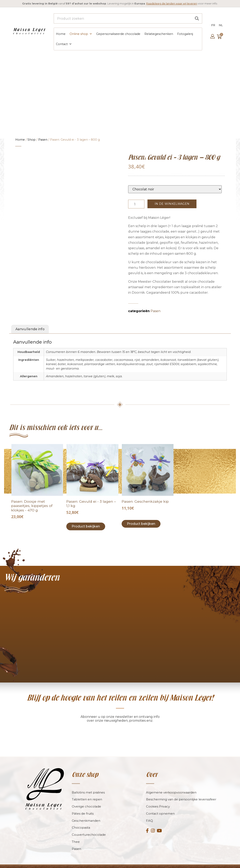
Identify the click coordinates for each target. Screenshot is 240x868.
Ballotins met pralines (88, 785)
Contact (64, 44)
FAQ (149, 813)
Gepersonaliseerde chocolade (118, 34)
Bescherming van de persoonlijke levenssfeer (181, 792)
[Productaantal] (136, 204)
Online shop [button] (81, 34)
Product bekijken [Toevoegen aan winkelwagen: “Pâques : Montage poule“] (141, 516)
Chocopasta (81, 820)
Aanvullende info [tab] (30, 321)
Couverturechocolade (89, 828)
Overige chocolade (87, 799)
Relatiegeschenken (159, 34)
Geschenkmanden (86, 813)
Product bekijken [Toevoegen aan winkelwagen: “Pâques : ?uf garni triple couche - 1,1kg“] (86, 519)
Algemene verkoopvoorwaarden (171, 785)
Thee (76, 835)
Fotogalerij (185, 34)
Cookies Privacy (158, 799)
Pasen (43, 139)
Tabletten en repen (87, 792)
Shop (32, 139)
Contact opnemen (160, 806)
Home (61, 34)
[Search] (197, 18)
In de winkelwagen (172, 203)
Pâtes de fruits (83, 806)
